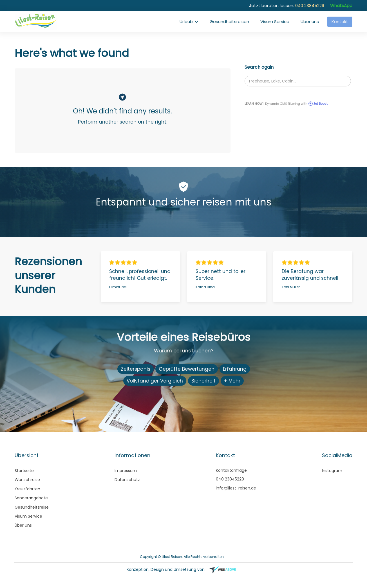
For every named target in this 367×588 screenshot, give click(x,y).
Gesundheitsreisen (229, 22)
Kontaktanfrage (231, 470)
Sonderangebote (31, 498)
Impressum (126, 471)
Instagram (332, 471)
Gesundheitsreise (32, 507)
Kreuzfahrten (27, 489)
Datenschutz (127, 480)
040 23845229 (310, 5)
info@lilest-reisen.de (236, 488)
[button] (189, 22)
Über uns (310, 22)
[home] (37, 22)
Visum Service (275, 22)
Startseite (24, 471)
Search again (259, 67)
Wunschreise (27, 480)
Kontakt (340, 22)
